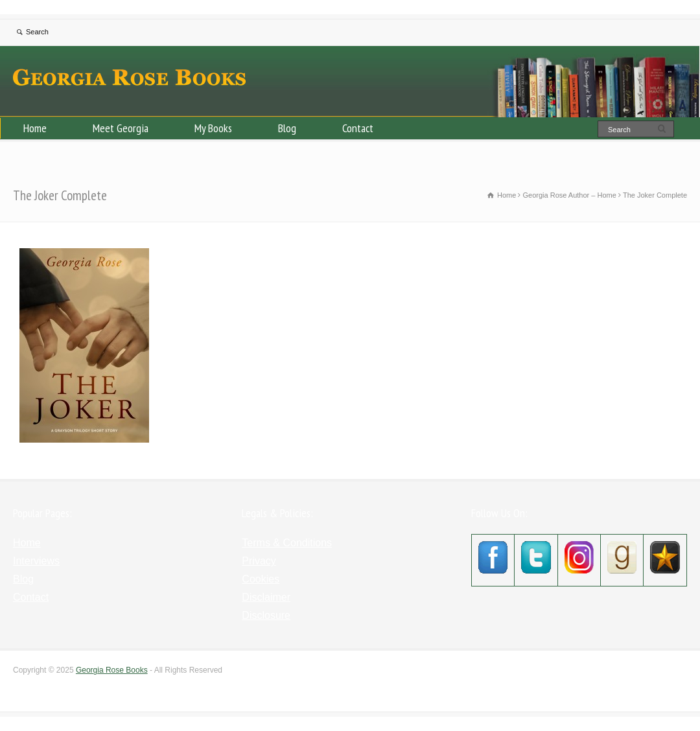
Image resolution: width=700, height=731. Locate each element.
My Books (213, 128)
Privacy (259, 561)
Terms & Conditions (287, 543)
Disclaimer (266, 597)
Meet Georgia (121, 128)
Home (35, 128)
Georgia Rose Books (112, 670)
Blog (287, 128)
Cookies (261, 579)
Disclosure (266, 615)
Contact (358, 128)
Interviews (36, 561)
